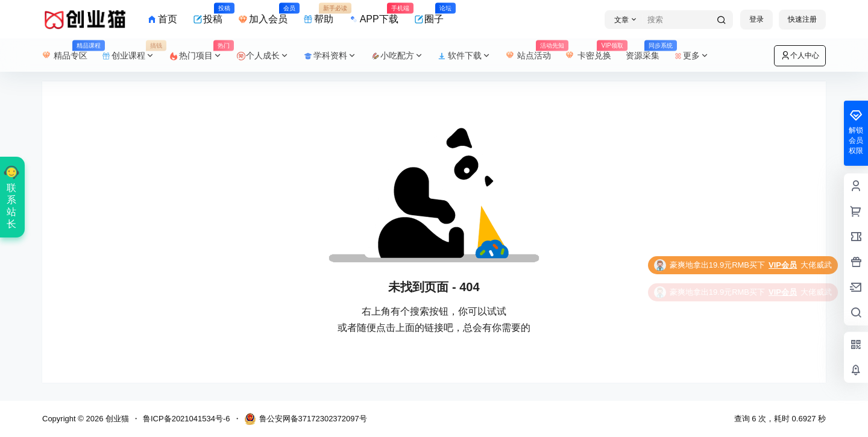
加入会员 (263, 14)
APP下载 (374, 14)
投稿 (208, 14)
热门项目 (200, 56)
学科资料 (330, 56)
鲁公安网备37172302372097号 (306, 419)
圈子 (429, 14)
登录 (756, 19)
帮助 (318, 14)
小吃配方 (398, 56)
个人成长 (263, 56)
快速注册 (802, 19)
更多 (692, 56)
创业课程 (132, 56)
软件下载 (465, 56)
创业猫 (116, 419)
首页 (162, 19)
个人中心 (800, 55)
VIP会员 (783, 265)
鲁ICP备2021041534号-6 (187, 419)
